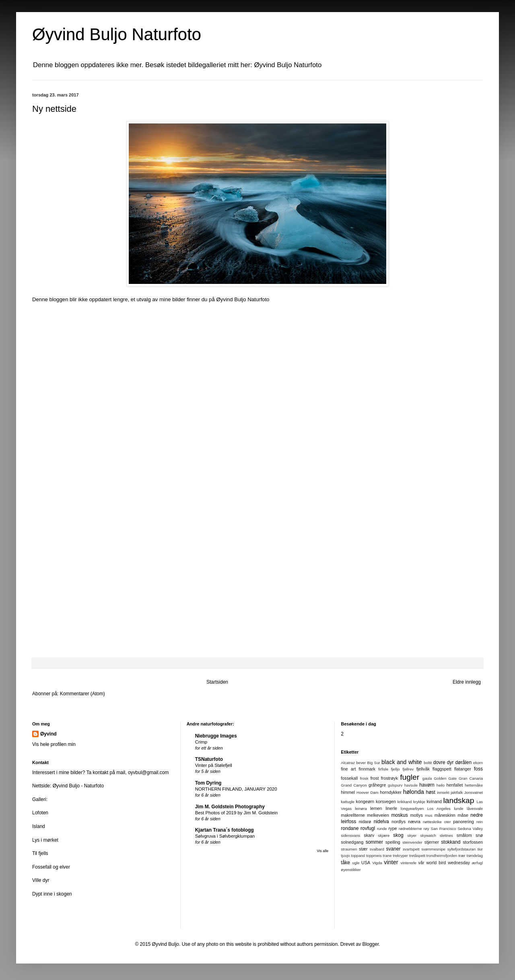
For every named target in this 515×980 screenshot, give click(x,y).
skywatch (428, 835)
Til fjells (40, 853)
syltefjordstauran (461, 849)
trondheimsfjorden (442, 856)
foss (478, 769)
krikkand (405, 802)
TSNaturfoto (209, 759)
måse (463, 815)
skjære (384, 835)
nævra (414, 822)
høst (431, 792)
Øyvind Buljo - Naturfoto (78, 786)
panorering (463, 822)
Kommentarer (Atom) (82, 694)
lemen (376, 808)
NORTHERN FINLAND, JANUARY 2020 (236, 789)
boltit (428, 763)
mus (428, 815)
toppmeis (374, 856)
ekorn (478, 763)
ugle (356, 863)
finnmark (367, 769)
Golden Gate (445, 778)
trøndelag (475, 856)
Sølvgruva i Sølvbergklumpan (225, 836)
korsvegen (386, 801)
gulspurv (395, 785)
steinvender (412, 842)
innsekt (443, 792)
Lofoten (40, 813)
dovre (439, 762)
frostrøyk (389, 778)
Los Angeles (439, 808)
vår (421, 863)
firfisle (383, 769)
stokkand (451, 842)
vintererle (408, 863)
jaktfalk (457, 792)
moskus (399, 815)
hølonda (414, 792)
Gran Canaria (471, 778)
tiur (480, 849)
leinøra (361, 808)
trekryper (400, 856)
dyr (450, 762)
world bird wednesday (448, 863)
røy (426, 829)
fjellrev (408, 769)
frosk (364, 778)
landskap (459, 800)
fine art (348, 769)
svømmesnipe (433, 849)
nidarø (365, 822)
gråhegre (377, 785)
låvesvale (475, 808)
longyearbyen (412, 808)
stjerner (432, 842)
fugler (410, 777)
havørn (427, 785)
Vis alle (322, 851)
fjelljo (396, 769)
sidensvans (350, 835)
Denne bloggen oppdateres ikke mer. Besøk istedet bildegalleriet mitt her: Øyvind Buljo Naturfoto (177, 65)
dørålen (463, 762)
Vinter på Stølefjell (214, 765)
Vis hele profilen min (54, 744)
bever (361, 763)
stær (363, 849)
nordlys (399, 822)
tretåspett (417, 856)
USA (366, 863)
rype (393, 828)
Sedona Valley (470, 829)
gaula (427, 778)
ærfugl (477, 863)
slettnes (446, 835)
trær (462, 856)
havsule (411, 785)
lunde (458, 808)
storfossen (473, 842)
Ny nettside (54, 109)
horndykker (390, 792)
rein (480, 822)
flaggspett (442, 769)
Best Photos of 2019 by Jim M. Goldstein (237, 813)
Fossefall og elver (51, 867)
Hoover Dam (368, 792)
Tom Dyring (208, 783)
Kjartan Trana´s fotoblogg (225, 830)
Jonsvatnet (474, 792)
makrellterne (353, 815)
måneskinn (445, 815)
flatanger (463, 769)
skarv (369, 835)
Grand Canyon (354, 785)
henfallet (455, 785)
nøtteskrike (432, 822)
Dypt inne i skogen (52, 894)
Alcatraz (348, 763)
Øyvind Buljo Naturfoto (243, 299)
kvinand (434, 801)
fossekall (349, 778)
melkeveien (378, 815)
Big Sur (374, 763)
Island (39, 826)
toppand (358, 856)
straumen (349, 849)
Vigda (377, 863)
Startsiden (217, 682)
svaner (393, 849)
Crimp (201, 742)
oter (448, 822)
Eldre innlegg (467, 682)
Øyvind (48, 734)
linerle (391, 808)
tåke (345, 863)
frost (374, 778)
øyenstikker (351, 870)
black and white (402, 762)
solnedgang (352, 842)
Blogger (371, 944)
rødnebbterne (410, 829)
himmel (348, 792)
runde (382, 829)
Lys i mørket (45, 840)
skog (398, 835)
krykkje (419, 802)
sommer (374, 842)
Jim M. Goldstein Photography (230, 807)
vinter (391, 862)
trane (387, 856)
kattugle (348, 802)
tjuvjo (345, 856)
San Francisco (444, 829)
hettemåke (474, 785)
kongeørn (365, 801)
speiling (393, 842)
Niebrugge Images (216, 736)
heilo (441, 785)
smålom (464, 835)
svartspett (411, 849)
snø (479, 835)
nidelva (381, 822)
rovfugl (368, 828)
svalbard (377, 849)
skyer (412, 835)
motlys (417, 815)
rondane (350, 828)
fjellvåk (423, 769)
